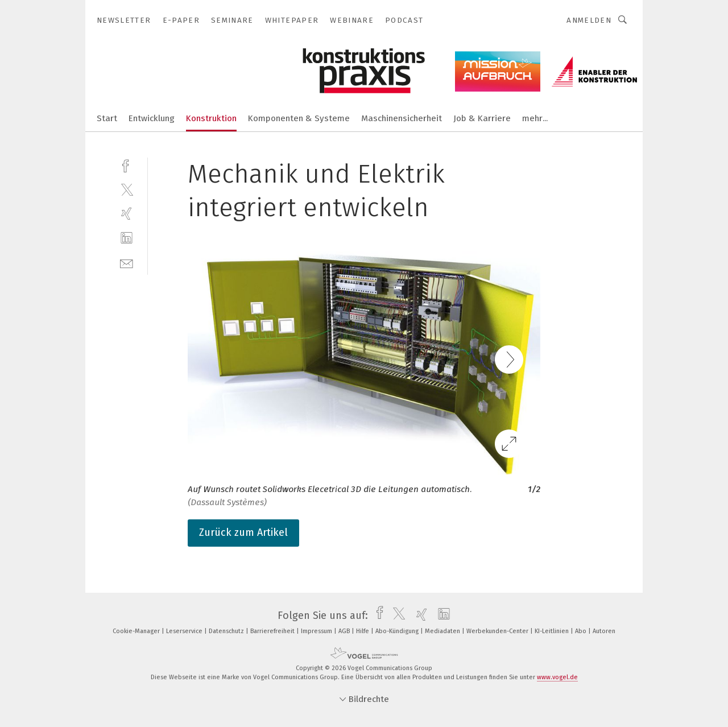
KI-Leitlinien (553, 631)
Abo (582, 631)
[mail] (127, 263)
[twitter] (127, 189)
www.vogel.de (557, 677)
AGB (345, 631)
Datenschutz (227, 631)
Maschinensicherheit (402, 118)
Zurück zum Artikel (243, 532)
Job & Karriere (482, 118)
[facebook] (127, 165)
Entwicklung (152, 118)
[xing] (127, 214)
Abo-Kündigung (398, 631)
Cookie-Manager (137, 631)
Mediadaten (443, 631)
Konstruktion (211, 118)
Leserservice (185, 631)
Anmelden (589, 20)
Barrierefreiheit (273, 631)
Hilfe (363, 631)
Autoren (604, 631)
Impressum (317, 631)
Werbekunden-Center (498, 631)
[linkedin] (127, 238)
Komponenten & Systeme (299, 118)
